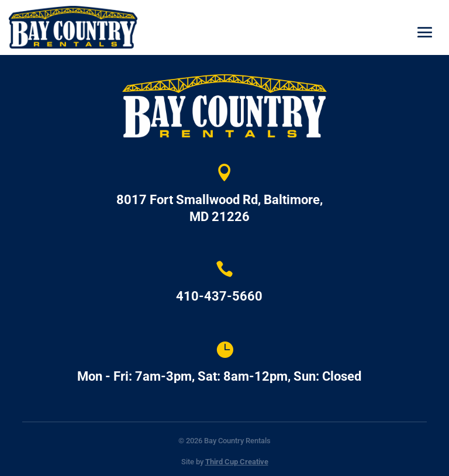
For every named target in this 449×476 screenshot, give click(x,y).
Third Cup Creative (237, 462)
